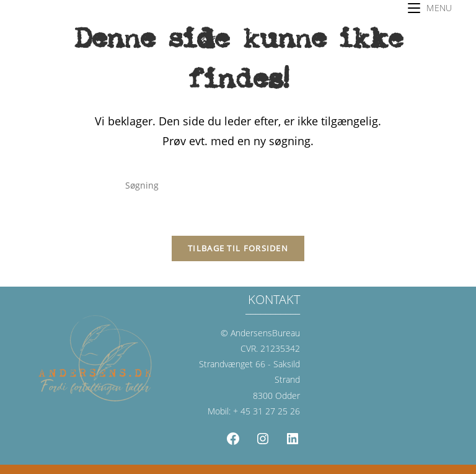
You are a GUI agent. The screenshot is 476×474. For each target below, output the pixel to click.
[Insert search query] (238, 186)
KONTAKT (274, 299)
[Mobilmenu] (430, 8)
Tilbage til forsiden (238, 248)
